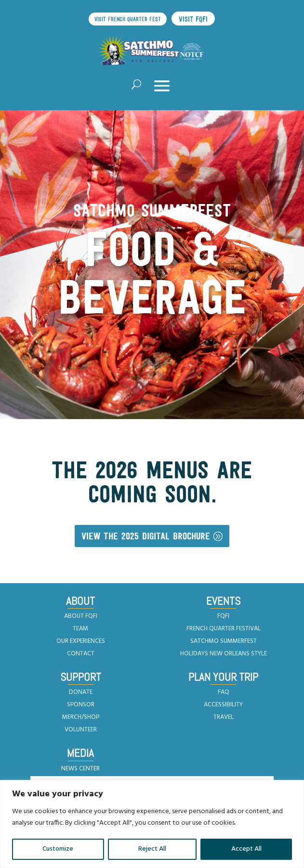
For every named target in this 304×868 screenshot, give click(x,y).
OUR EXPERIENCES (81, 641)
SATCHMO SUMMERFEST (224, 641)
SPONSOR (81, 705)
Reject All (152, 849)
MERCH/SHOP (81, 717)
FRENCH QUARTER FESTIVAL (224, 629)
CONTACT (81, 654)
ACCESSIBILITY (223, 705)
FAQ (224, 692)
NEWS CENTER (80, 769)
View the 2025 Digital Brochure (146, 536)
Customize (58, 849)
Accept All (246, 849)
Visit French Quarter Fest (128, 19)
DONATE (81, 692)
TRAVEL (224, 717)
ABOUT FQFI (81, 616)
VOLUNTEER (81, 730)
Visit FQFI (193, 19)
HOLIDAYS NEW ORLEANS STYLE (224, 654)
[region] (152, 824)
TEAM (80, 629)
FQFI (223, 616)
